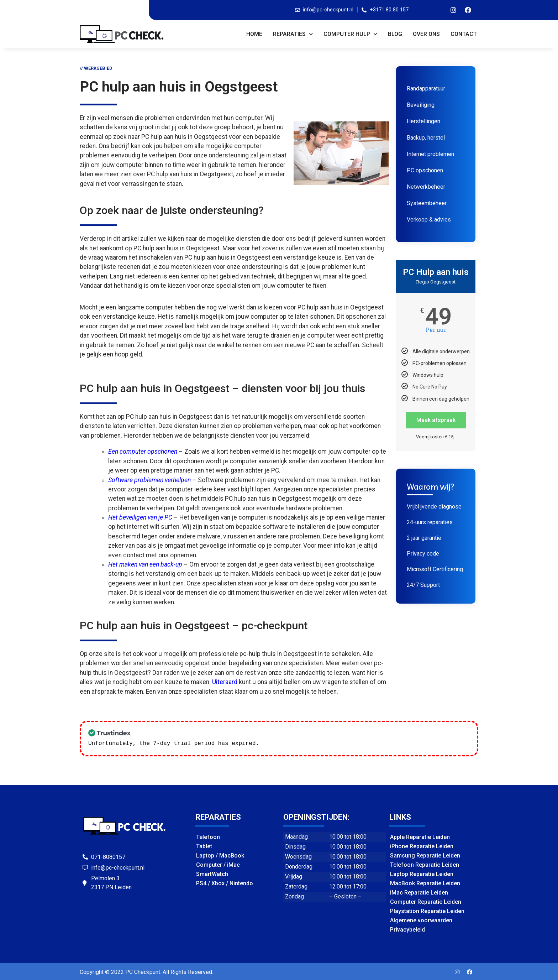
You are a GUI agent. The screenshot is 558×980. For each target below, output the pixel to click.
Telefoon (208, 836)
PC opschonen (425, 170)
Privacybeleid (407, 929)
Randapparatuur (426, 88)
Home (254, 34)
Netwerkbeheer (426, 187)
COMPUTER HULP (350, 34)
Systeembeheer (427, 203)
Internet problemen (430, 154)
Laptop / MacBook (220, 855)
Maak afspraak (436, 420)
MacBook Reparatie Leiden (425, 883)
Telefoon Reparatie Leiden (425, 864)
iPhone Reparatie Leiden (422, 846)
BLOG (395, 34)
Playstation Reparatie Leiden (427, 910)
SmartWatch (212, 873)
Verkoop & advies (429, 220)
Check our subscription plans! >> (317, 743)
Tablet (204, 846)
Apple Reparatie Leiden (420, 836)
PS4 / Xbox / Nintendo (225, 883)
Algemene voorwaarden (421, 920)
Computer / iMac (218, 864)
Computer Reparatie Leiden (426, 901)
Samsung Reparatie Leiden (425, 855)
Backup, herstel (426, 138)
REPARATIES (293, 34)
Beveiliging (421, 105)
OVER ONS (426, 34)
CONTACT (464, 34)
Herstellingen (423, 121)
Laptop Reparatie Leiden (422, 873)
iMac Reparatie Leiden (419, 892)
